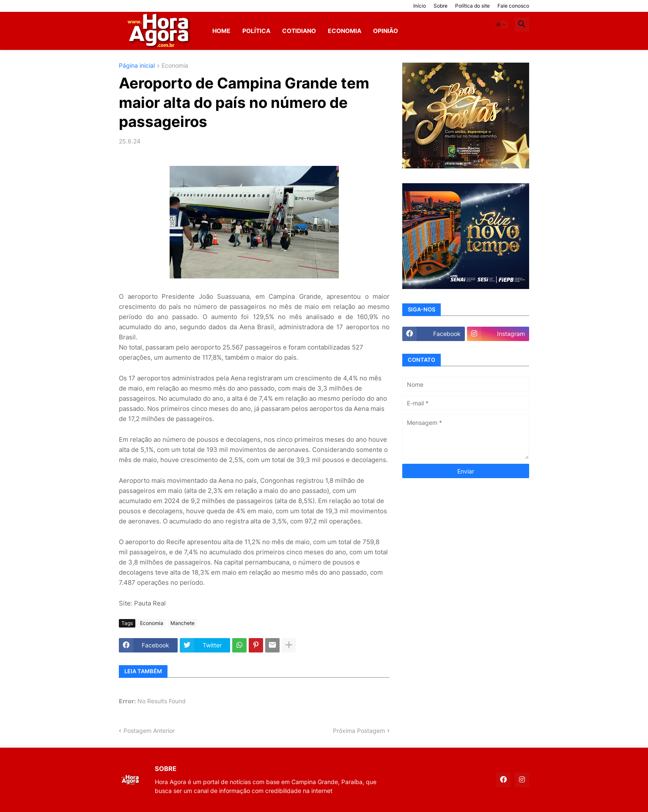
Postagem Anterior (149, 731)
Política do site (472, 6)
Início (420, 6)
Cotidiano (299, 31)
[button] (501, 25)
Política (256, 31)
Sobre (441, 6)
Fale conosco (513, 6)
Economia (345, 31)
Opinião (386, 31)
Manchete (183, 623)
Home (221, 31)
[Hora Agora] (160, 31)
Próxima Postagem (359, 731)
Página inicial (137, 66)
